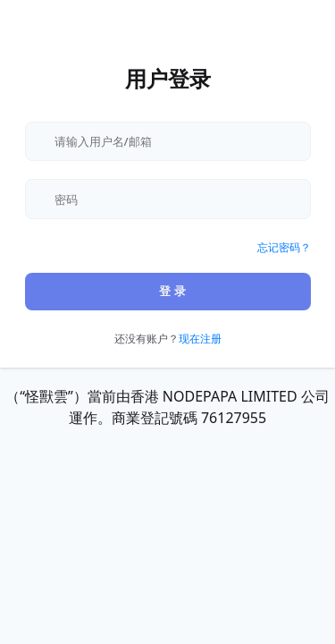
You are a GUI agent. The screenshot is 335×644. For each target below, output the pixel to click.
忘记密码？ (284, 247)
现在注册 (200, 339)
